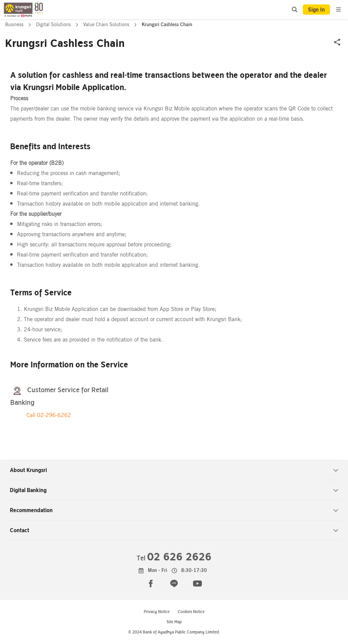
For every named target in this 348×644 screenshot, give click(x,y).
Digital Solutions (54, 24)
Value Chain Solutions (107, 24)
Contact (174, 530)
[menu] (338, 10)
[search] (294, 10)
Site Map (174, 622)
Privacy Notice (157, 612)
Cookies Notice (191, 612)
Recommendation (174, 510)
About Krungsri (174, 470)
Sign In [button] (316, 10)
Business (15, 24)
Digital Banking (174, 490)
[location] (295, 10)
